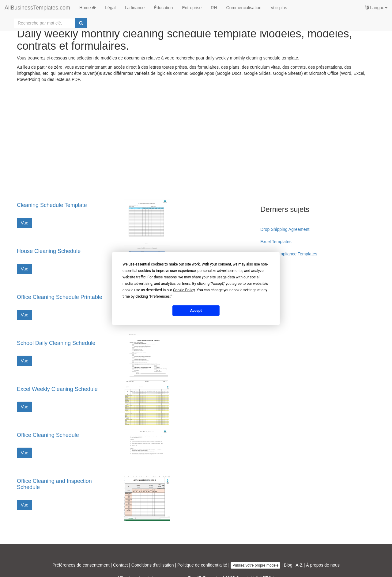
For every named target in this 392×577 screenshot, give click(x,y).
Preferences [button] (160, 296)
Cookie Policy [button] (184, 290)
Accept (196, 310)
